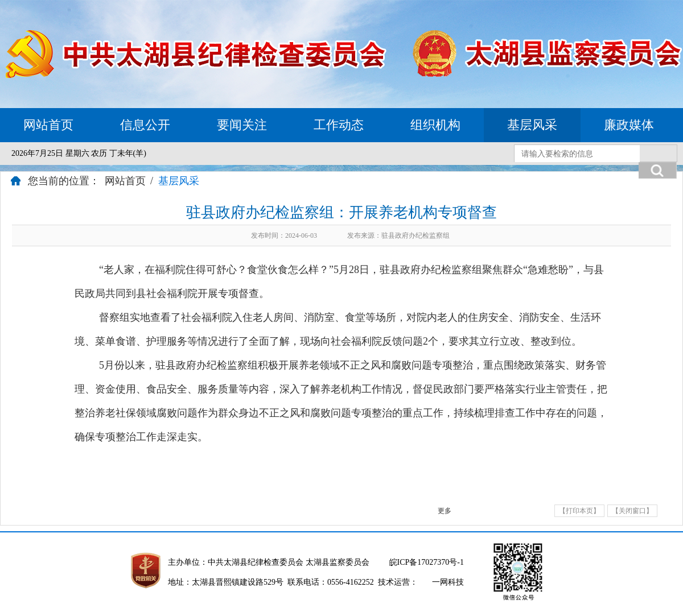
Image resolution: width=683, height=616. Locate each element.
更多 (445, 511)
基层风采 (532, 125)
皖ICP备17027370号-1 (427, 562)
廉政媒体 (629, 125)
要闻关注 (242, 125)
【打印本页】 (579, 511)
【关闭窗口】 (632, 511)
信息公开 (145, 125)
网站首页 (48, 125)
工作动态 (339, 125)
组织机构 (435, 125)
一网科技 (448, 582)
